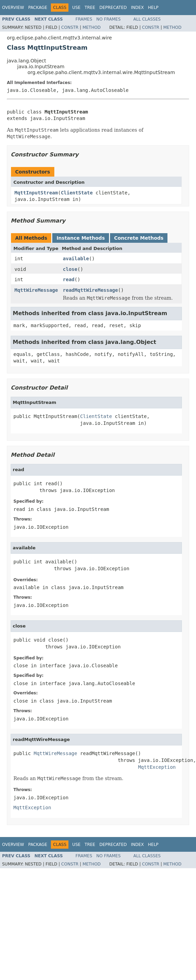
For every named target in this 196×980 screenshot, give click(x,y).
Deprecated (113, 8)
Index (138, 8)
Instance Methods (80, 238)
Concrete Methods (139, 238)
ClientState (77, 193)
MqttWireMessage (36, 290)
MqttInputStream (36, 193)
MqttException (157, 767)
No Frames (108, 19)
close (70, 269)
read (69, 279)
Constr (70, 27)
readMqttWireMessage (90, 290)
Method (92, 27)
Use (76, 8)
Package (38, 8)
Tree (90, 8)
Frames (84, 19)
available (76, 259)
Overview (13, 8)
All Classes (147, 19)
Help (153, 8)
